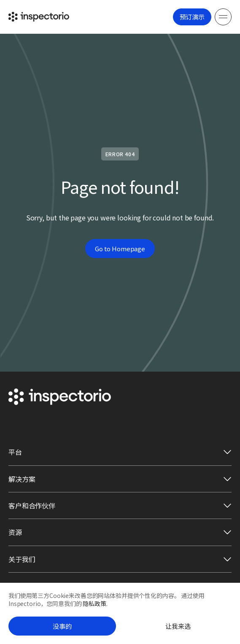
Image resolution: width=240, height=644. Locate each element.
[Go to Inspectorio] (39, 17)
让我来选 (178, 626)
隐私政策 (94, 603)
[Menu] (223, 17)
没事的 (62, 626)
